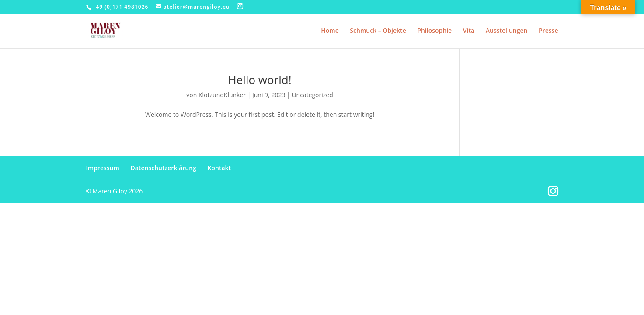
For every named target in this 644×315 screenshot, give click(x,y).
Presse (548, 31)
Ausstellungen (507, 31)
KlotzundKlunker (222, 95)
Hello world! (260, 80)
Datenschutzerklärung (163, 168)
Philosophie (434, 31)
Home (330, 31)
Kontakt (219, 168)
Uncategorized (312, 95)
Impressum (103, 168)
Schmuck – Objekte (378, 31)
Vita (469, 31)
